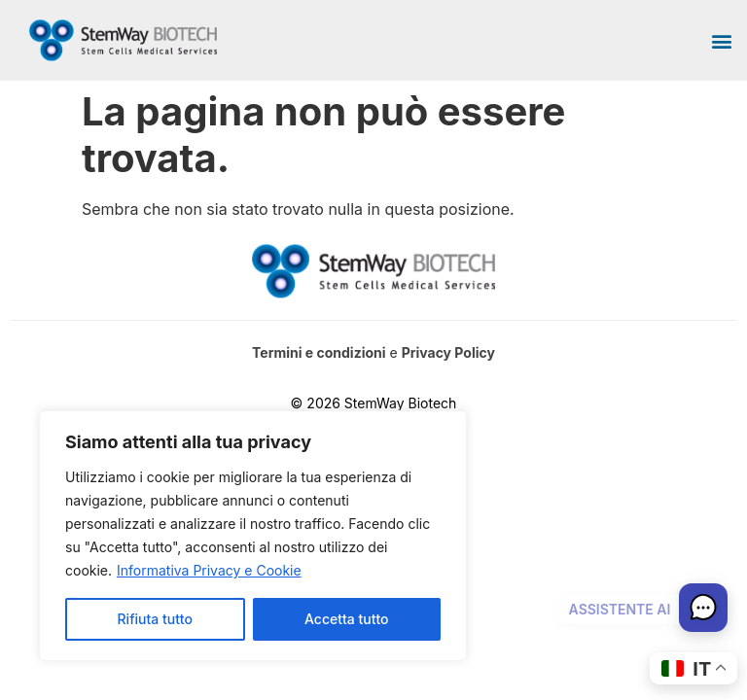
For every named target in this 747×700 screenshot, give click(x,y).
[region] (253, 536)
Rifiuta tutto (155, 619)
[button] (721, 40)
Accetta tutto (346, 619)
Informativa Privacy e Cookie (209, 570)
